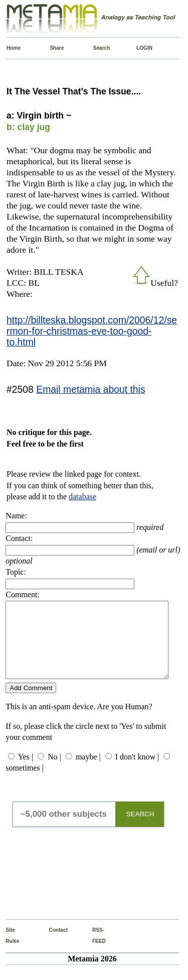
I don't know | (137, 772)
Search (96, 48)
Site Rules (8, 951)
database (82, 497)
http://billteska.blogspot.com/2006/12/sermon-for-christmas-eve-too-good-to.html (92, 331)
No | (54, 772)
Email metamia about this (90, 389)
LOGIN (139, 48)
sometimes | (25, 783)
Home (9, 48)
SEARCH (140, 829)
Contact (51, 945)
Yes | (26, 772)
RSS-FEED (95, 951)
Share (52, 48)
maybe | (88, 772)
